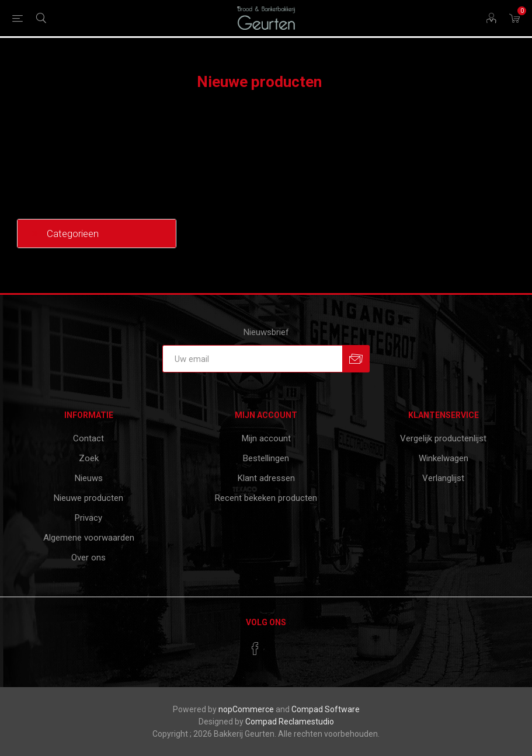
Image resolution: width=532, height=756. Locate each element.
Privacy (88, 518)
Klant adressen (266, 478)
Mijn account (266, 438)
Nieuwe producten (88, 498)
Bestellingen (266, 458)
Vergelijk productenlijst (443, 438)
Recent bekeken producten (266, 498)
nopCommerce (246, 709)
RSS (507, 83)
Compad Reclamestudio (290, 722)
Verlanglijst (443, 478)
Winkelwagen (444, 458)
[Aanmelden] (252, 359)
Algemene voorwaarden (89, 538)
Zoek (89, 458)
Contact (88, 438)
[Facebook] (255, 649)
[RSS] (277, 645)
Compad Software (326, 709)
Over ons (88, 558)
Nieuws (89, 478)
